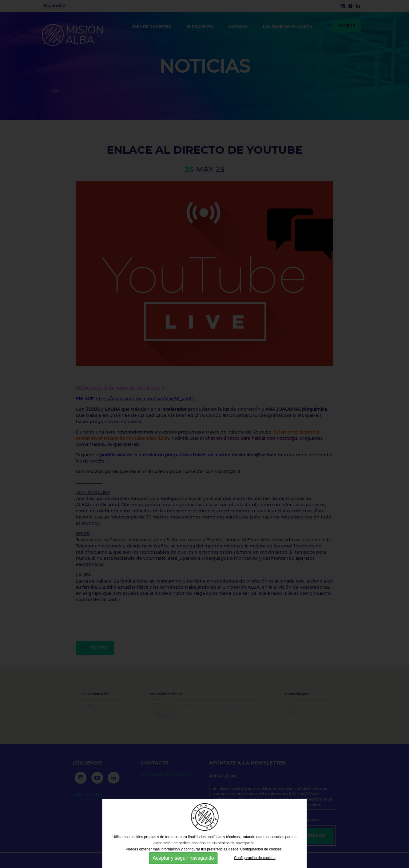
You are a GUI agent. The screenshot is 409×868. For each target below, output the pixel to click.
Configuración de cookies (255, 858)
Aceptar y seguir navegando (183, 858)
